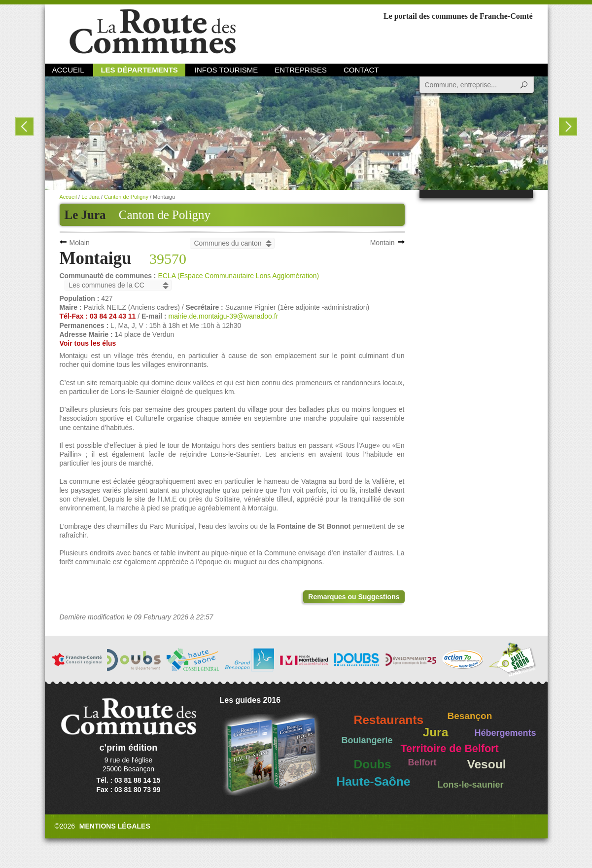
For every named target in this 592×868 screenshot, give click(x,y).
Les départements (139, 70)
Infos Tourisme (226, 70)
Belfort (422, 762)
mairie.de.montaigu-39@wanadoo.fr (224, 316)
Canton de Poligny (165, 215)
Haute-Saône (374, 781)
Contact (361, 70)
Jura (436, 732)
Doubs (373, 764)
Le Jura (90, 197)
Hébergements (505, 733)
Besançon (470, 716)
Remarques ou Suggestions (354, 597)
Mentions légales (115, 826)
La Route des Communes (153, 32)
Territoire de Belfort (450, 749)
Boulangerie (367, 740)
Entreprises (301, 70)
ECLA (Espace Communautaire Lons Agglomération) (238, 276)
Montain (383, 243)
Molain (80, 243)
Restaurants (389, 720)
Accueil (68, 70)
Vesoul (487, 764)
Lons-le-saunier (471, 785)
